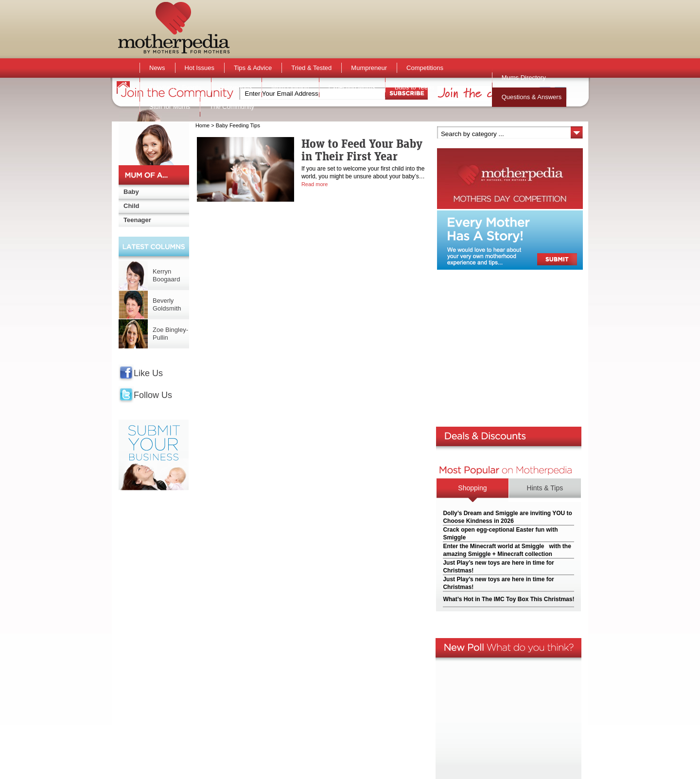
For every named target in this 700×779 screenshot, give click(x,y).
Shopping (472, 488)
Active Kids (236, 87)
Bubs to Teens (415, 87)
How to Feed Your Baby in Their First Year (362, 150)
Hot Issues (200, 68)
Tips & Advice (253, 68)
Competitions (425, 68)
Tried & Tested (311, 68)
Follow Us (153, 395)
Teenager (137, 220)
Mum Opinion (290, 87)
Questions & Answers (532, 97)
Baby (131, 192)
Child (131, 206)
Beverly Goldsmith (167, 304)
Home (202, 125)
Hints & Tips (545, 488)
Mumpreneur (369, 68)
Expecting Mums (352, 87)
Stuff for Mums (170, 107)
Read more (315, 184)
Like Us (148, 373)
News (157, 68)
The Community (232, 107)
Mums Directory (524, 78)
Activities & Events (175, 87)
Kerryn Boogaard (166, 275)
